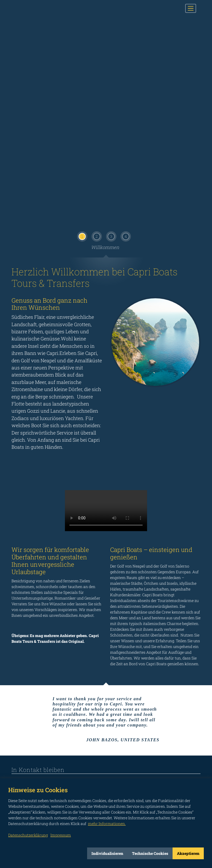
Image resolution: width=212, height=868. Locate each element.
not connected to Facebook (15, 754)
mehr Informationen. (107, 824)
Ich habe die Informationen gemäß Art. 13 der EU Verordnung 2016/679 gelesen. (151, 712)
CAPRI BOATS (40, 8)
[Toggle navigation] (191, 8)
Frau (25, 668)
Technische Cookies (150, 853)
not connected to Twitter (64, 754)
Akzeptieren (188, 853)
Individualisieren (107, 853)
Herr (40, 668)
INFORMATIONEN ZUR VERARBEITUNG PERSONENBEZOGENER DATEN (53, 712)
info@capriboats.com (39, 609)
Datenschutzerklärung (28, 835)
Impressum (191, 763)
